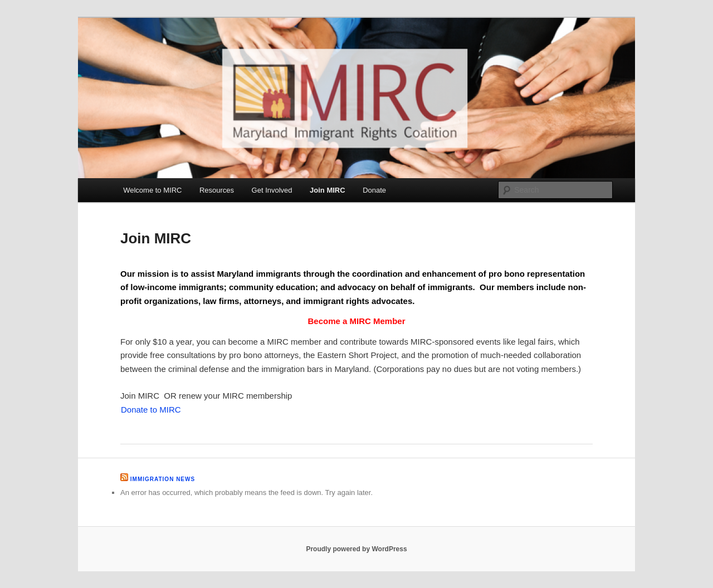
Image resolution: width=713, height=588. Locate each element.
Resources (217, 190)
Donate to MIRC (151, 410)
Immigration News (163, 479)
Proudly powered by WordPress (356, 549)
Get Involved (272, 190)
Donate (374, 190)
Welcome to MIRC (152, 190)
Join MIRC (328, 190)
